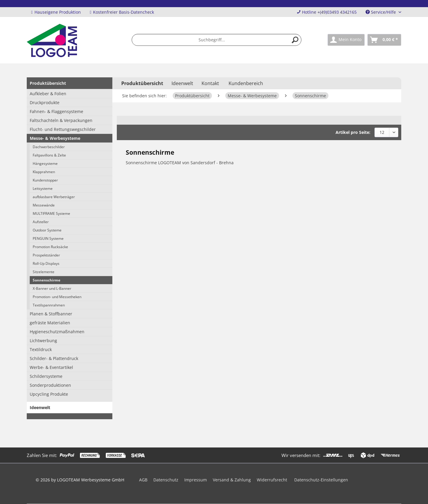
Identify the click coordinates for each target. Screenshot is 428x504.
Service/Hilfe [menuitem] (381, 12)
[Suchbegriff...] (217, 40)
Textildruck (41, 349)
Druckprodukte (45, 102)
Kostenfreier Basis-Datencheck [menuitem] (122, 12)
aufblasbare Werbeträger (54, 197)
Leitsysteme (43, 188)
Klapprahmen (44, 172)
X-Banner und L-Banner (52, 288)
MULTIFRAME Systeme (51, 213)
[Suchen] (295, 40)
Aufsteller (41, 222)
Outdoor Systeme (47, 230)
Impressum (196, 480)
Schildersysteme (46, 376)
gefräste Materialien (50, 323)
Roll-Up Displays (46, 263)
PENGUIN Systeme (48, 238)
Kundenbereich (246, 83)
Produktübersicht (48, 83)
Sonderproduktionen (50, 385)
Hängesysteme (45, 163)
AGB (143, 480)
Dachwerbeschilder (49, 147)
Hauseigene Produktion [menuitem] (56, 12)
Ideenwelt (40, 407)
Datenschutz (166, 480)
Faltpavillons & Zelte (49, 155)
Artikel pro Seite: (353, 132)
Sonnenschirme (47, 280)
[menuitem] (217, 40)
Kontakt (210, 83)
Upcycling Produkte (49, 394)
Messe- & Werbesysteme (55, 138)
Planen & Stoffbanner (51, 314)
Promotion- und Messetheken (57, 297)
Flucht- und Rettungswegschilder (63, 129)
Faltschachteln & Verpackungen (61, 120)
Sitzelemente (44, 272)
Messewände (44, 205)
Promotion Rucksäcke (50, 247)
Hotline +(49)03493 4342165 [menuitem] (327, 12)
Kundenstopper (45, 180)
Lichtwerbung (43, 341)
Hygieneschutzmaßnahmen (57, 332)
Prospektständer (46, 255)
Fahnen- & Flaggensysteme (56, 111)
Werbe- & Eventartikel (51, 367)
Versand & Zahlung (232, 480)
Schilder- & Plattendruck (54, 358)
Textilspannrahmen (49, 305)
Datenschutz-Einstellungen (321, 480)
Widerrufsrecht (272, 480)
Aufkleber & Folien (48, 94)
